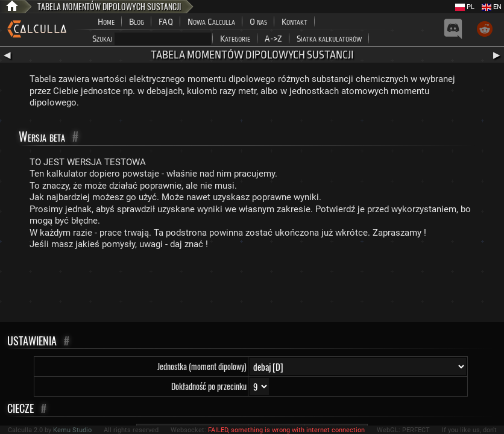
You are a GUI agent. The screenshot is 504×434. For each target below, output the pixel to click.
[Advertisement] (252, 289)
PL (465, 7)
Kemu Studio (72, 430)
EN (492, 7)
